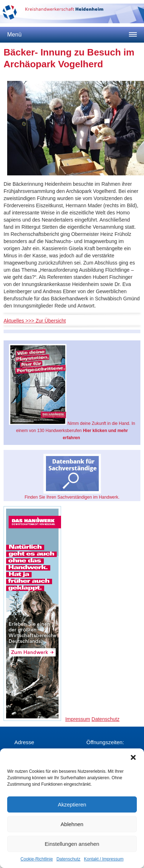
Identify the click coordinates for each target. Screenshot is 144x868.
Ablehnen (72, 824)
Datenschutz (68, 859)
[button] (133, 757)
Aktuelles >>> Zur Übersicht (35, 321)
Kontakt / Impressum (104, 859)
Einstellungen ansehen (72, 844)
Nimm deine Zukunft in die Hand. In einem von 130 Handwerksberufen (72, 392)
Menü (14, 35)
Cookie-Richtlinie (37, 859)
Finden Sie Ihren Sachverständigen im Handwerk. (72, 477)
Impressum (78, 719)
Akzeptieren (72, 804)
